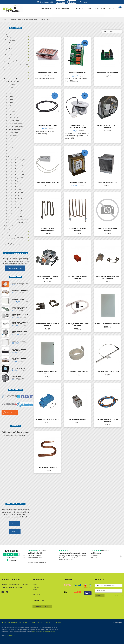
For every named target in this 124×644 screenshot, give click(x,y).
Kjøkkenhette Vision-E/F (14, 211)
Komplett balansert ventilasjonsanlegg (15, 64)
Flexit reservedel (10, 79)
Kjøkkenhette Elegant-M (14, 181)
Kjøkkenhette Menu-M (13, 205)
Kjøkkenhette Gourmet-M (14, 202)
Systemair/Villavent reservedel (14, 226)
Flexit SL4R (9, 148)
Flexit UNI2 (9, 97)
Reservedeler (7, 76)
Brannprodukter (8, 49)
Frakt (4, 623)
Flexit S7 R (9, 154)
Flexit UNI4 (9, 103)
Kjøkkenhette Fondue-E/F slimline (17, 193)
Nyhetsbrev (49, 623)
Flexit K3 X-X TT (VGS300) (14, 124)
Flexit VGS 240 (11, 115)
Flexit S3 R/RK (10, 112)
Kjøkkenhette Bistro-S (13, 163)
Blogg (58, 623)
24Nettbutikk (12, 635)
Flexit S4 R (9, 142)
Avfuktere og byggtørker (11, 40)
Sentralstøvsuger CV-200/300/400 (17, 220)
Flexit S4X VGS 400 (13, 130)
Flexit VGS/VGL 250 (12, 118)
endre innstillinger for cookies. (48, 632)
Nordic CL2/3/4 (11, 85)
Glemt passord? (118, 596)
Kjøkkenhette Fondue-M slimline (17, 196)
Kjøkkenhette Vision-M (13, 214)
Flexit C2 (9, 106)
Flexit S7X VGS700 (12, 133)
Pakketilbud (7, 70)
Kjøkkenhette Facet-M (13, 184)
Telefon (62, 2)
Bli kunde (36, 587)
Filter (4, 52)
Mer (111, 8)
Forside (35, 585)
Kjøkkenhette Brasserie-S (14, 172)
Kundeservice (7, 241)
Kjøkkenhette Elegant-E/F (14, 178)
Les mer (34, 632)
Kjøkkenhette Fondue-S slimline (16, 199)
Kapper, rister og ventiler (11, 61)
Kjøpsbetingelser (15, 623)
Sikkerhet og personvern (33, 623)
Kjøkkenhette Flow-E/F (13, 190)
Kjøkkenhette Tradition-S (14, 208)
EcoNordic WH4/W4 (12, 82)
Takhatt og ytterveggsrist (11, 235)
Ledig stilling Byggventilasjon (12, 244)
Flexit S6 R (9, 151)
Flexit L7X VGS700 (12, 136)
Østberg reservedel (11, 229)
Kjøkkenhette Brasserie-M (14, 169)
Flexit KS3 (9, 94)
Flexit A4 (9, 145)
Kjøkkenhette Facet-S (13, 187)
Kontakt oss (36, 594)
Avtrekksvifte (7, 43)
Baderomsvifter (8, 46)
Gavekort (36, 592)
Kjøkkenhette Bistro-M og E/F (16, 160)
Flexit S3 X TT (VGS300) (13, 121)
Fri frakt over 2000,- (47, 2)
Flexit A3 (9, 109)
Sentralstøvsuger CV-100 (14, 217)
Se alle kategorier (8, 37)
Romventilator (7, 73)
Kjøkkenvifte (7, 67)
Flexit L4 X (9, 139)
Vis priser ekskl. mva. (15, 268)
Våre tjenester (7, 34)
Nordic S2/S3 (10, 88)
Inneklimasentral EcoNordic (12, 55)
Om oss (84, 2)
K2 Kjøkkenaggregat (13, 157)
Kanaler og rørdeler (9, 58)
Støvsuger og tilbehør (10, 232)
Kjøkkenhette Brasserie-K (14, 166)
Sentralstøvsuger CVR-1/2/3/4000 (17, 223)
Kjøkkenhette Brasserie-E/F (15, 175)
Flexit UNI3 (9, 100)
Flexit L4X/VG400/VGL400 (14, 127)
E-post (74, 2)
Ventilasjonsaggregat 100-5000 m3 (14, 238)
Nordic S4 (9, 91)
